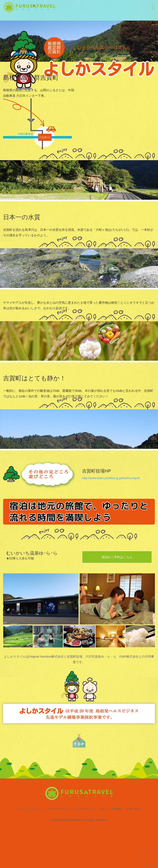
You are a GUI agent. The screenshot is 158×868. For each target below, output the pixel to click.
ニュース (35, 809)
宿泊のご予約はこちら (117, 557)
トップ (20, 809)
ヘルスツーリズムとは (57, 809)
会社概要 (116, 809)
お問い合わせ (134, 809)
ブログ (102, 809)
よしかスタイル (84, 809)
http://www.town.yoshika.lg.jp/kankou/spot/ (111, 478)
